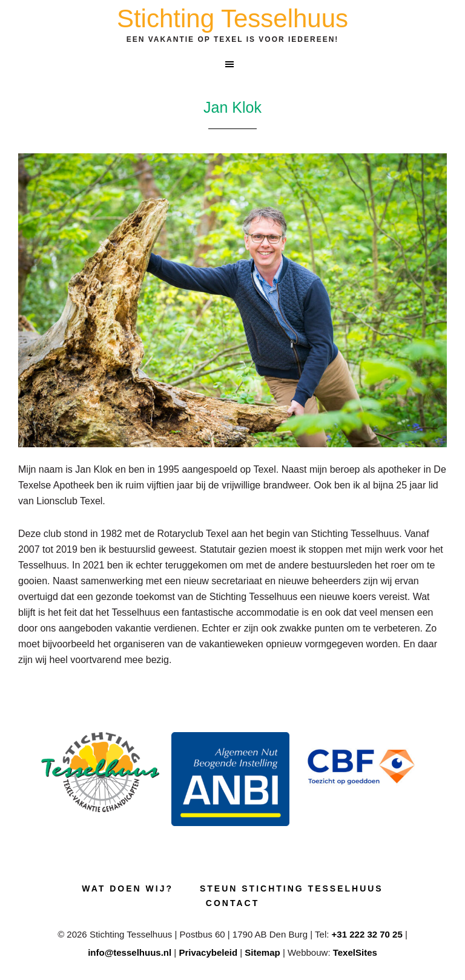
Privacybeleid (208, 952)
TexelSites (355, 952)
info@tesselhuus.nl (130, 952)
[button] (232, 64)
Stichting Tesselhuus (232, 18)
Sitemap (262, 952)
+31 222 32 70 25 (367, 934)
